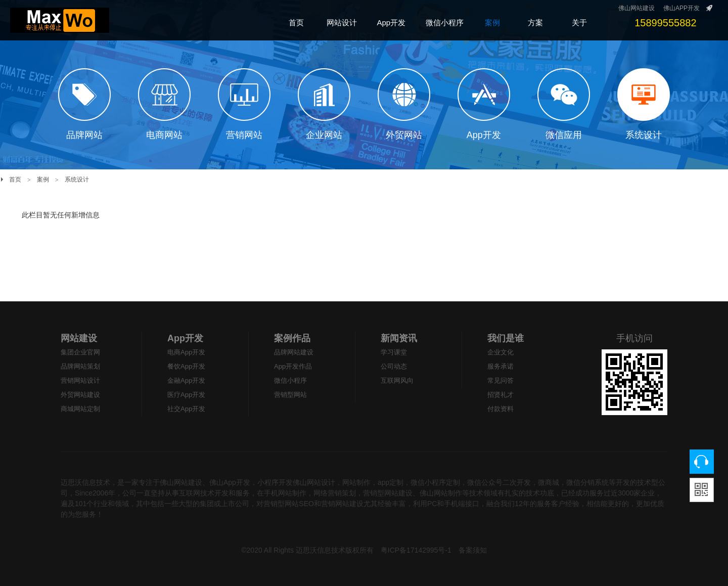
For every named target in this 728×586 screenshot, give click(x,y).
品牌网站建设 (294, 352)
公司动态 (394, 366)
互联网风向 (397, 380)
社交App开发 (186, 409)
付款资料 (500, 409)
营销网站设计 (80, 380)
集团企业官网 (80, 352)
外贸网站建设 (80, 395)
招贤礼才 (500, 395)
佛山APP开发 (681, 8)
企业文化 (500, 352)
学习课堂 (394, 352)
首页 (15, 179)
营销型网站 (290, 395)
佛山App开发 (230, 482)
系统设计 (77, 179)
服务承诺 (500, 366)
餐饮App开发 (186, 366)
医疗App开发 (186, 395)
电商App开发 (186, 352)
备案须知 (473, 550)
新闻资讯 (399, 338)
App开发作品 (293, 366)
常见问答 (500, 380)
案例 (43, 179)
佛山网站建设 (636, 8)
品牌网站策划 (80, 366)
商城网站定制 (80, 409)
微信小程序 (290, 380)
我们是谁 (506, 338)
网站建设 (79, 338)
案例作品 (292, 338)
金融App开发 (186, 380)
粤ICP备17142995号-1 (416, 550)
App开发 (185, 338)
